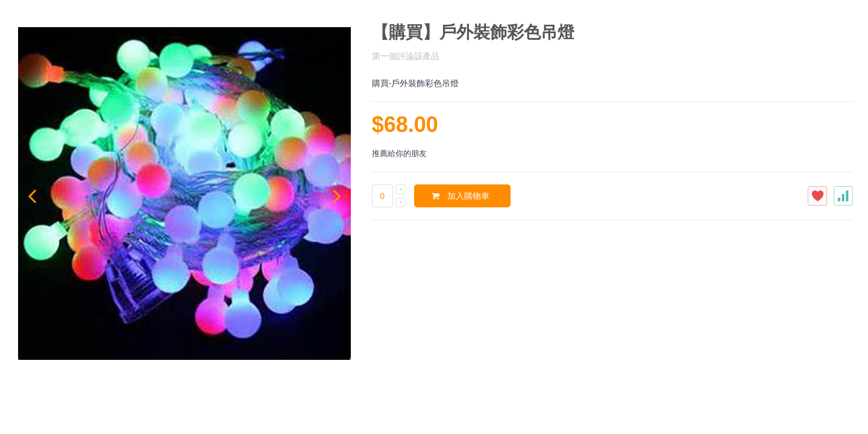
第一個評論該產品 (406, 56)
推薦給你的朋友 (399, 153)
